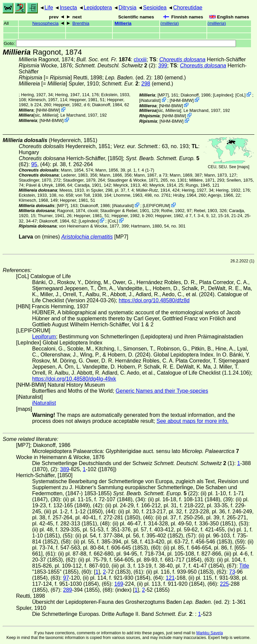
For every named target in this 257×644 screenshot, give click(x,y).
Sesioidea (155, 8)
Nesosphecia (45, 23)
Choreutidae (188, 8)
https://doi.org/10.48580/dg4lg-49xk (74, 379)
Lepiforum (44, 337)
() (169, 23)
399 (163, 66)
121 (170, 578)
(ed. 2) (128, 78)
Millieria (123, 23)
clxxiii (140, 59)
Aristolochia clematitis (87, 237)
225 (224, 584)
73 (232, 572)
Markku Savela (209, 633)
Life (49, 8)
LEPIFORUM (156, 206)
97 (66, 578)
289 (67, 590)
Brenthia (81, 23)
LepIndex (223, 95)
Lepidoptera (98, 8)
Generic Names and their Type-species (162, 391)
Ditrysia (127, 8)
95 (34, 164)
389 (65, 469)
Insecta (68, 8)
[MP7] (163, 95)
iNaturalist (150, 100)
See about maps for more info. (193, 421)
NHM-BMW (48, 110)
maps (243, 167)
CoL (240, 95)
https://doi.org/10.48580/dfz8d (154, 300)
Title (244, 566)
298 (146, 84)
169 (119, 584)
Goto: (120, 43)
